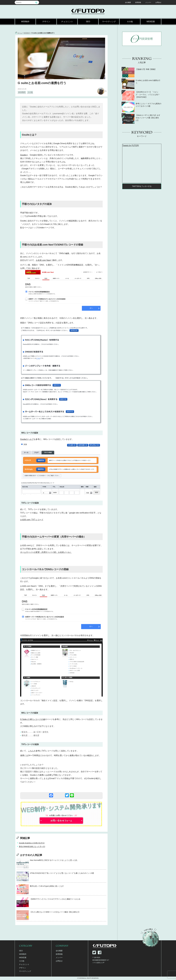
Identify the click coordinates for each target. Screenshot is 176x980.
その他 (130, 22)
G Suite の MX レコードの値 (33, 719)
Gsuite (23, 155)
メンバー (148, 2)
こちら (31, 751)
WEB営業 (151, 22)
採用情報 (138, 2)
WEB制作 (25, 22)
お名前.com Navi (43, 260)
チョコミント (67, 22)
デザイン (46, 22)
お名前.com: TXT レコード (32, 520)
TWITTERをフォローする (142, 186)
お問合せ (158, 2)
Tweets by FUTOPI (131, 146)
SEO (88, 22)
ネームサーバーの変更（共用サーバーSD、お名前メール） (46, 552)
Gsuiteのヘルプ (27, 439)
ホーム (20, 33)
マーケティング (109, 22)
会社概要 (128, 2)
